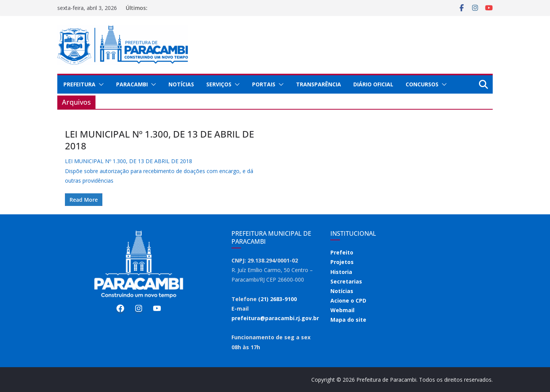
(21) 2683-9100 (277, 299)
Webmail (342, 310)
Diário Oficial (373, 84)
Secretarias (346, 281)
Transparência (319, 84)
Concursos (422, 84)
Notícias (181, 84)
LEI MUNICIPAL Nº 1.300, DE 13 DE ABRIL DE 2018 (159, 140)
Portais (264, 84)
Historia (341, 272)
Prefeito (342, 252)
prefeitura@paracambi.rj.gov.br (275, 318)
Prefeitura (79, 84)
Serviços (219, 84)
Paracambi (132, 84)
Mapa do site (348, 320)
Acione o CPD (348, 300)
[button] (100, 84)
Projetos (342, 262)
